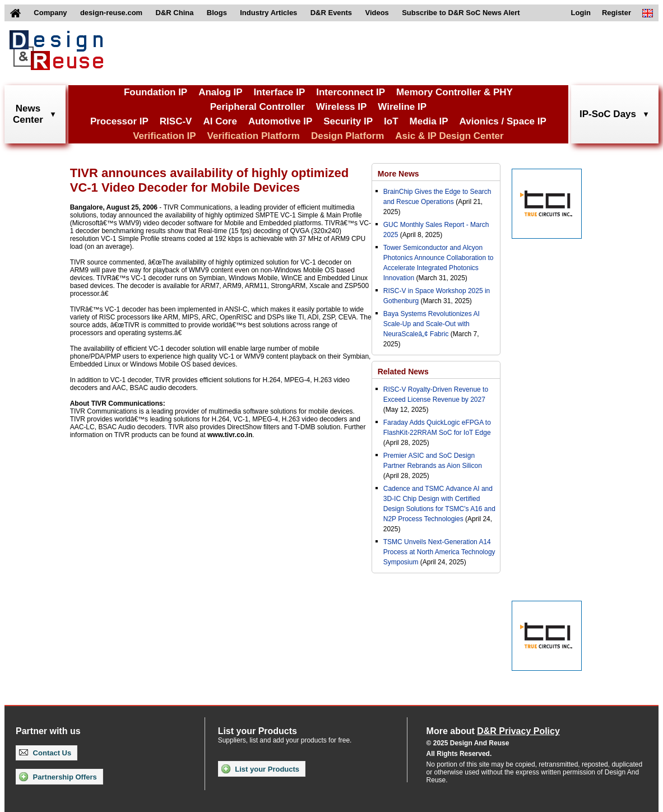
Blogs (217, 13)
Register (616, 13)
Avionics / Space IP (503, 121)
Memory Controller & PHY (455, 92)
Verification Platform (254, 136)
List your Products (260, 769)
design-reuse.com (111, 13)
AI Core (220, 121)
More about (493, 731)
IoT (391, 121)
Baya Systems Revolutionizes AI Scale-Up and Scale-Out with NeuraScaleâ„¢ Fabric (432, 324)
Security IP (348, 121)
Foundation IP (156, 92)
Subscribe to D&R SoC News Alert (461, 13)
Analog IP (220, 92)
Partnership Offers (58, 777)
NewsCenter (28, 114)
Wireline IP (402, 107)
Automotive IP (280, 121)
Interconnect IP (351, 92)
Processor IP (119, 121)
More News (398, 174)
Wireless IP (342, 107)
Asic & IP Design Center (449, 136)
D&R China (175, 13)
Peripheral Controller (258, 107)
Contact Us (45, 753)
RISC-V (176, 121)
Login (581, 13)
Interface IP (280, 92)
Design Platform (347, 136)
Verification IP (164, 136)
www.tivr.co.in (230, 435)
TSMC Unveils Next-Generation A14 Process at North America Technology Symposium (439, 552)
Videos (377, 13)
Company (50, 13)
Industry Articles (268, 13)
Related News (403, 372)
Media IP (429, 121)
